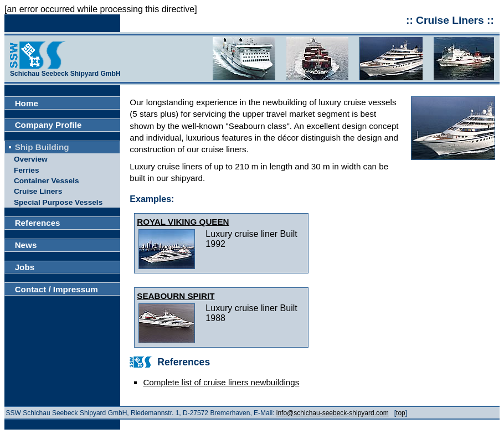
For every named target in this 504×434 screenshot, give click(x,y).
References (38, 223)
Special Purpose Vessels (58, 202)
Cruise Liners (38, 191)
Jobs (25, 267)
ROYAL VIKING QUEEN (183, 222)
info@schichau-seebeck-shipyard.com (333, 413)
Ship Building (42, 147)
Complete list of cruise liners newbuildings (221, 382)
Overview (31, 159)
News (26, 245)
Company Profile (48, 125)
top (401, 413)
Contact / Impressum (56, 289)
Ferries (27, 170)
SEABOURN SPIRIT (176, 296)
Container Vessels (47, 181)
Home (27, 103)
